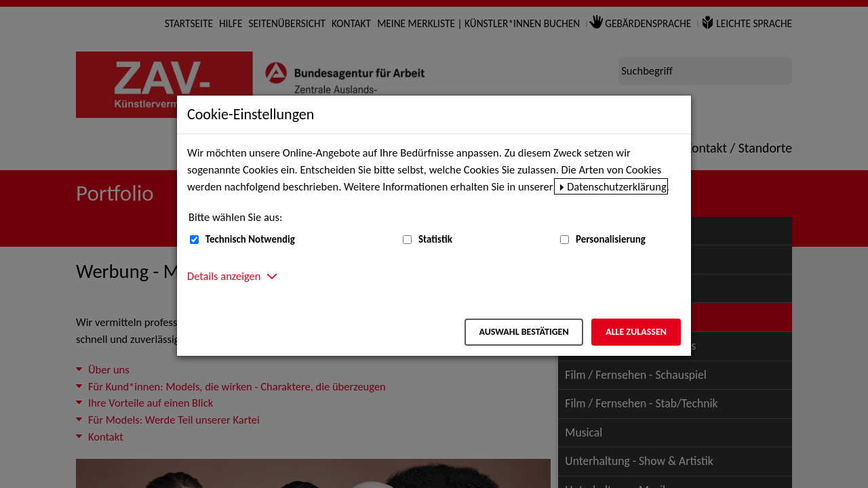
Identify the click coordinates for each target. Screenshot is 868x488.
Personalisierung (611, 239)
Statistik (435, 239)
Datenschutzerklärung (617, 186)
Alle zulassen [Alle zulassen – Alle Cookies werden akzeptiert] (636, 332)
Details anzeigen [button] (224, 276)
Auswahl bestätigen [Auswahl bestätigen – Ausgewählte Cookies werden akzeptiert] (524, 332)
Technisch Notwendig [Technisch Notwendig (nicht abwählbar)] (250, 239)
